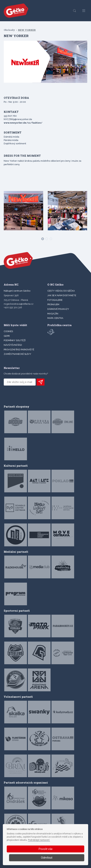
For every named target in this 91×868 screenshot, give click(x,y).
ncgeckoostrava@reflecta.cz (19, 304)
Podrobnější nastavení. (39, 840)
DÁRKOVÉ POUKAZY (58, 309)
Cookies (8, 331)
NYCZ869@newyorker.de (18, 119)
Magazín (53, 314)
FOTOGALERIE (55, 300)
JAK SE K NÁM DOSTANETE (62, 295)
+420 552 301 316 (13, 307)
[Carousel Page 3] (50, 238)
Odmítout (47, 858)
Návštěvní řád (13, 345)
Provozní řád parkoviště (19, 350)
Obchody (9, 30)
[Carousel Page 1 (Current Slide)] (41, 238)
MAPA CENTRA (55, 318)
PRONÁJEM (53, 304)
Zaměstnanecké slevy (17, 354)
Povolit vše (45, 849)
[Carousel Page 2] (45, 238)
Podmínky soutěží (15, 340)
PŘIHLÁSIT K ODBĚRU (41, 382)
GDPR (7, 336)
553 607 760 (10, 116)
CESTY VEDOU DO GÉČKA (61, 291)
